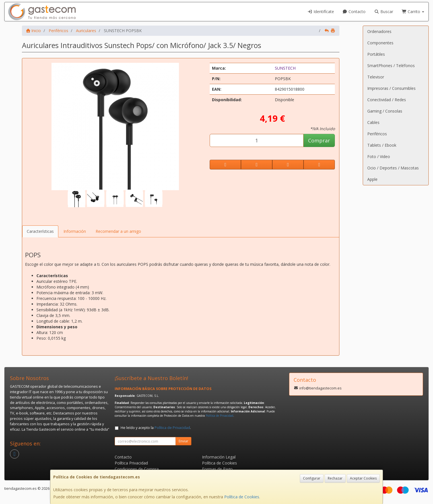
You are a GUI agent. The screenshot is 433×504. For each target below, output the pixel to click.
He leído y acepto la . (156, 428)
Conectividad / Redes (387, 100)
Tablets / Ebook (382, 145)
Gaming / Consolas (385, 111)
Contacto (354, 12)
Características (40, 231)
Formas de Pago (217, 469)
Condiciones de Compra (137, 469)
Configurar (312, 478)
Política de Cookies (242, 497)
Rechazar (335, 478)
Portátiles (376, 54)
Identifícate (321, 12)
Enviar (183, 441)
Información (75, 231)
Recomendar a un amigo (118, 231)
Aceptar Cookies (363, 478)
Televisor (376, 77)
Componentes (380, 43)
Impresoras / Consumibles (391, 88)
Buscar (384, 12)
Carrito (413, 12)
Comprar (319, 140)
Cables (373, 122)
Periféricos (377, 134)
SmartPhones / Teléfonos (391, 66)
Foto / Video (379, 156)
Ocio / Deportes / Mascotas (393, 168)
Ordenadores (379, 31)
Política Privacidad (131, 463)
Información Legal (219, 457)
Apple (372, 179)
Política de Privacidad (219, 416)
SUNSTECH (285, 68)
